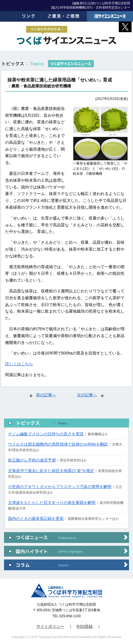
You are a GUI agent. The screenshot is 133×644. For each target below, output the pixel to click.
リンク (28, 16)
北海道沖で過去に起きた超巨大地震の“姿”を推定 (51, 471)
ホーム (8, 16)
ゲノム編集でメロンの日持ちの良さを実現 (46, 434)
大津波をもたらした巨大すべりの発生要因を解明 (52, 503)
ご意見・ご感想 (64, 16)
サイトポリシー (50, 626)
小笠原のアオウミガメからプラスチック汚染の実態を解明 (60, 487)
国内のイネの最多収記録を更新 (36, 518)
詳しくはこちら (19, 364)
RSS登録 (85, 626)
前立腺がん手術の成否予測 (32, 460)
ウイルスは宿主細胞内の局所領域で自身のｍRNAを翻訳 (58, 444)
